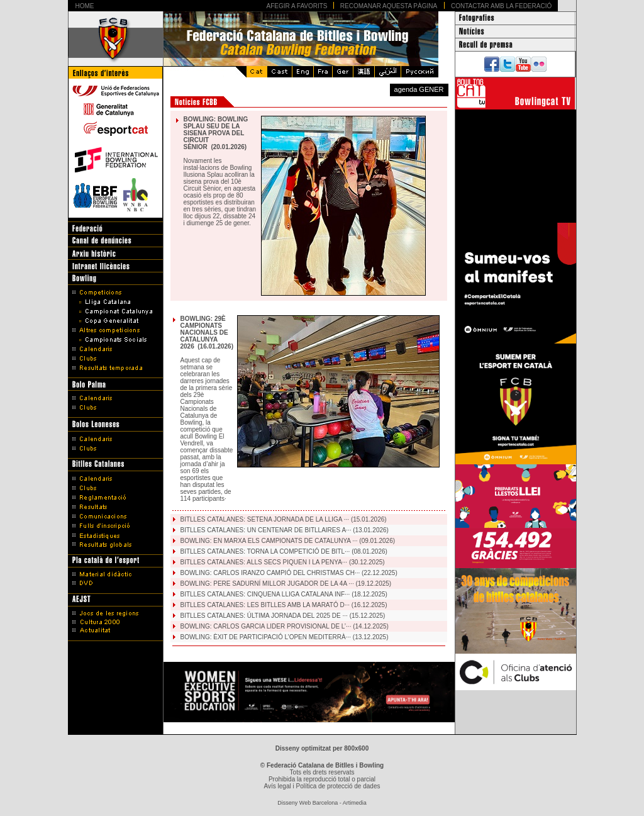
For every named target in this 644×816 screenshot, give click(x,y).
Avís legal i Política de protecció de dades (322, 786)
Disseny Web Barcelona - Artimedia (322, 803)
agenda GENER (419, 89)
